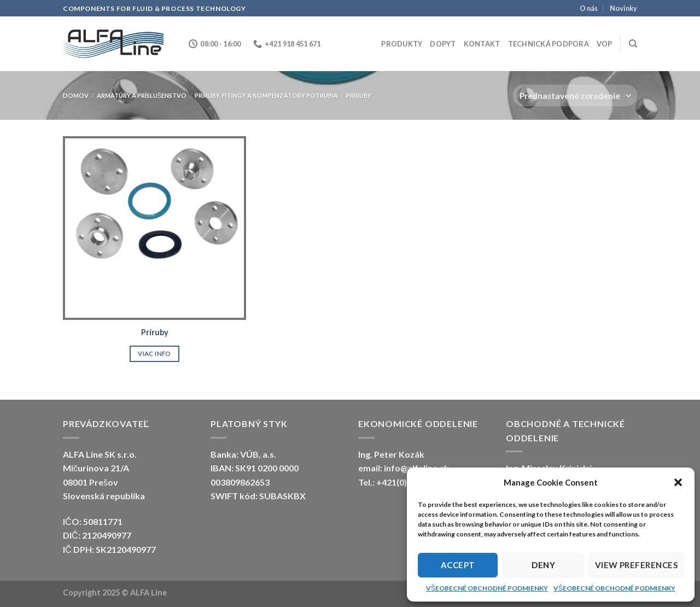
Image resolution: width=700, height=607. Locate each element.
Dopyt (443, 44)
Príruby (155, 332)
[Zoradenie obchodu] (575, 95)
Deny (543, 565)
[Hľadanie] (633, 44)
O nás (589, 8)
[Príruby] (154, 228)
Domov (76, 95)
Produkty (402, 44)
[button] (678, 482)
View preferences (636, 565)
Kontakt (482, 44)
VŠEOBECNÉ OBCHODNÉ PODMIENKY (487, 588)
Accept (458, 565)
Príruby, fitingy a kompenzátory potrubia (266, 95)
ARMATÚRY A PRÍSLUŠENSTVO (142, 95)
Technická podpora (549, 44)
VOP (605, 44)
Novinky (623, 8)
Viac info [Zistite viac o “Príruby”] (154, 354)
